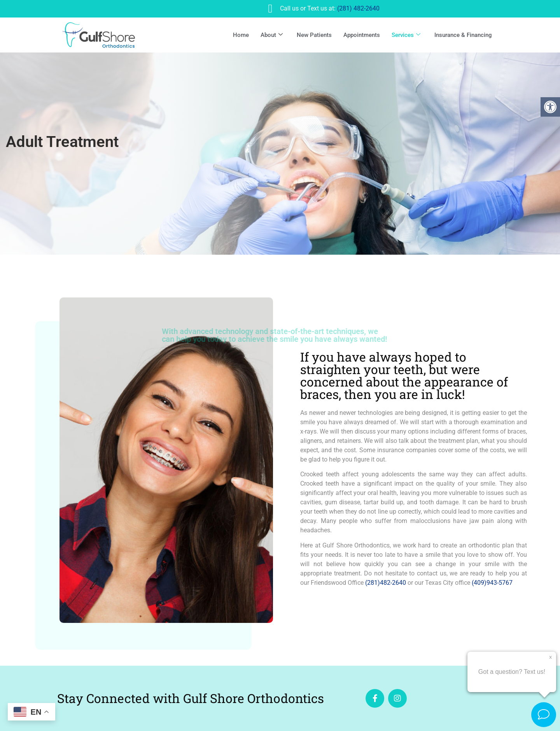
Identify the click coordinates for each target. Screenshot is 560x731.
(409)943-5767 (492, 583)
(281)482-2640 (386, 583)
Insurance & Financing (463, 35)
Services (406, 35)
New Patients (314, 35)
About (272, 35)
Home (241, 35)
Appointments (362, 35)
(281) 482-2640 (358, 8)
